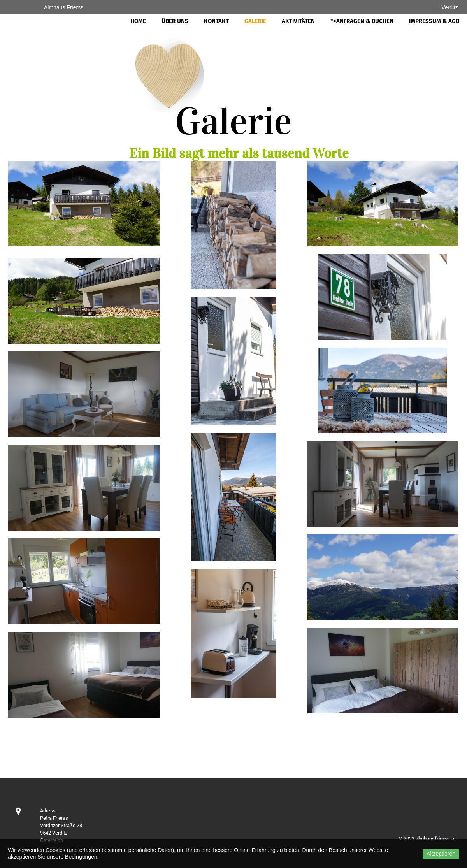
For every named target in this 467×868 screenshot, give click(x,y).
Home (138, 21)
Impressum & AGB (434, 21)
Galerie (255, 21)
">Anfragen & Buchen (362, 21)
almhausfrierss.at (436, 839)
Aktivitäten (298, 21)
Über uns (175, 21)
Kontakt (216, 21)
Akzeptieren (441, 854)
